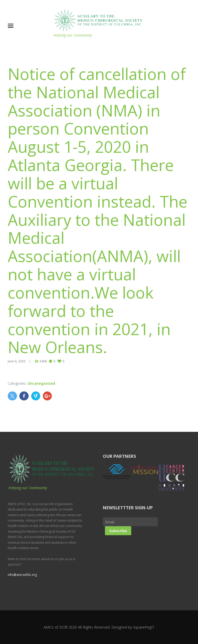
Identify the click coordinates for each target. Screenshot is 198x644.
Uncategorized (41, 383)
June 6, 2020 (16, 361)
